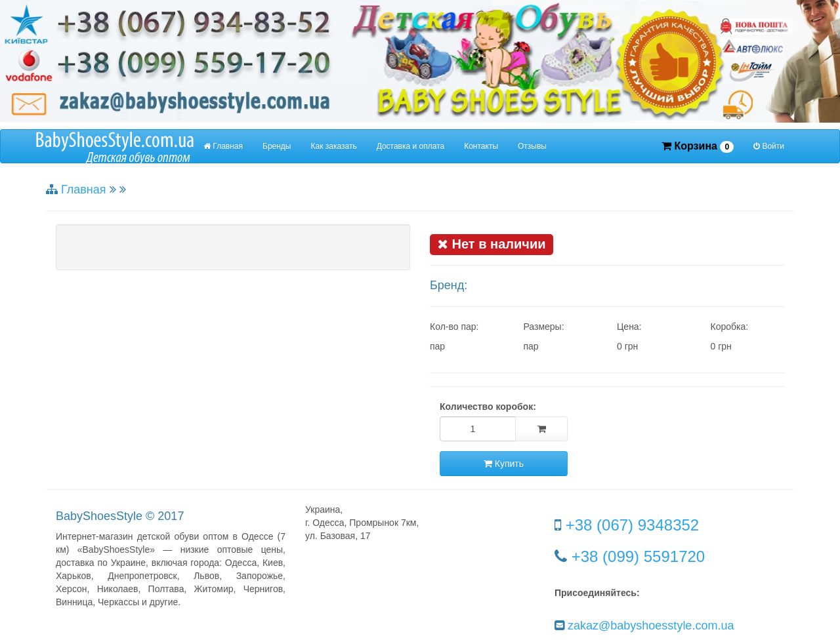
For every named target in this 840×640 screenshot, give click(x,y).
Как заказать (334, 146)
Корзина (698, 147)
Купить (504, 464)
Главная (223, 146)
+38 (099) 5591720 (639, 556)
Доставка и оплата (411, 146)
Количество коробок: (488, 407)
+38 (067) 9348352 (633, 525)
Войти (769, 146)
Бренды (277, 146)
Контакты (481, 146)
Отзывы (532, 146)
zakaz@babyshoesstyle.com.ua (651, 626)
